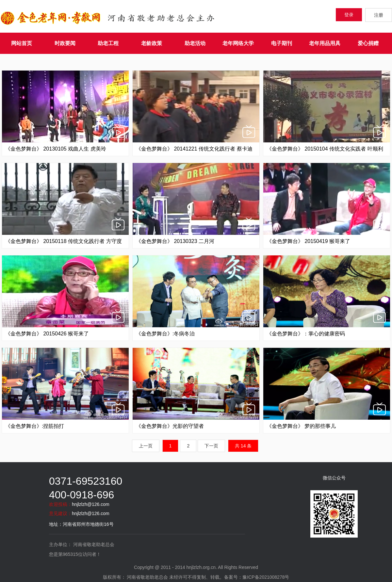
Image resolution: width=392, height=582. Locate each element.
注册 (379, 15)
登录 (349, 15)
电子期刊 (282, 43)
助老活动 (195, 43)
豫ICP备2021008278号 (266, 577)
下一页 (211, 446)
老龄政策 (152, 43)
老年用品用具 (325, 43)
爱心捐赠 (368, 43)
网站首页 (22, 43)
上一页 (146, 446)
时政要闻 (65, 43)
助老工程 (108, 43)
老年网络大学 (238, 43)
